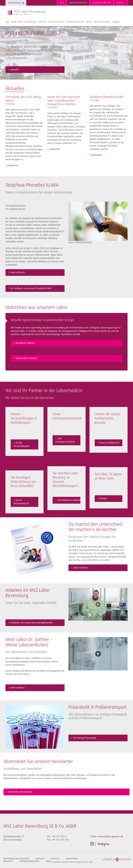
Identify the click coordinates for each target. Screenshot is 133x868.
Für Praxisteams (56, 22)
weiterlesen (12, 165)
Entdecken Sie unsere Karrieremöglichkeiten (32, 622)
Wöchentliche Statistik (26, 357)
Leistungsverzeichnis (78, 3)
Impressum (40, 858)
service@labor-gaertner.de (110, 836)
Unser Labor (17, 22)
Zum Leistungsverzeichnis (65, 440)
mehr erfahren (18, 272)
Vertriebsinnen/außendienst (69, 500)
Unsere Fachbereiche (110, 442)
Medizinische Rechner (102, 3)
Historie (103, 498)
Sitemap (49, 861)
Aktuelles (15, 88)
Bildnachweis (8, 861)
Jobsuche (15, 69)
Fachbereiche (30, 22)
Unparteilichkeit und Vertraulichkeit (16, 858)
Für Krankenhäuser (75, 22)
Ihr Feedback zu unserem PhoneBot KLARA (31, 288)
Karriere (116, 22)
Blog (62, 3)
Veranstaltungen (102, 22)
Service (89, 22)
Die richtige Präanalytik (85, 738)
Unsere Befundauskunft (21, 502)
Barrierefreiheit (72, 858)
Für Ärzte (42, 22)
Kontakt (121, 3)
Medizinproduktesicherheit (29, 861)
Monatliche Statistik (25, 342)
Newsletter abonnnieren (20, 791)
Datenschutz (55, 858)
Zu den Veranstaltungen (21, 444)
